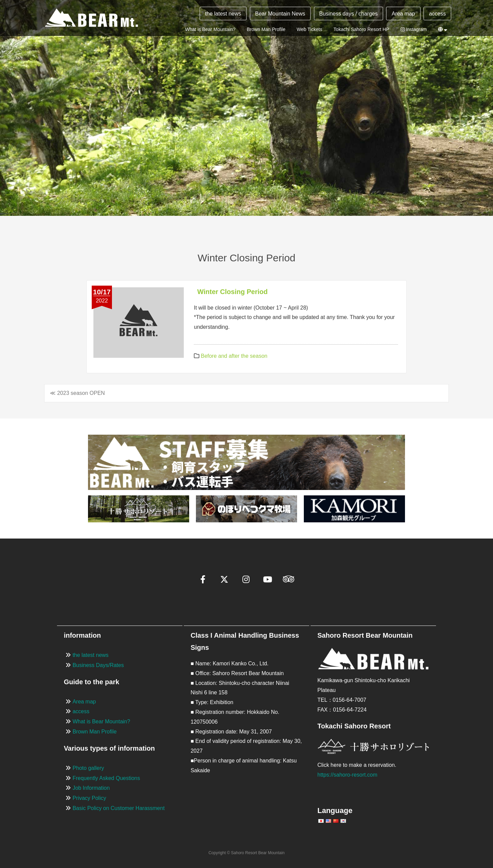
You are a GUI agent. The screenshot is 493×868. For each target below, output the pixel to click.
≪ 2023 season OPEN (77, 393)
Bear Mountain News (280, 14)
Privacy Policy (89, 798)
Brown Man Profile (266, 29)
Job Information (91, 788)
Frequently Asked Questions (106, 778)
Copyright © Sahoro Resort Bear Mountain (246, 853)
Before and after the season (234, 356)
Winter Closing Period (233, 292)
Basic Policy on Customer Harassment (119, 808)
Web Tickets (310, 29)
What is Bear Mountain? (210, 29)
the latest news (223, 14)
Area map (403, 14)
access (437, 14)
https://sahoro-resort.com (347, 775)
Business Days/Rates (98, 665)
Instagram (414, 29)
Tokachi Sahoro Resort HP (361, 29)
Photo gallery (88, 768)
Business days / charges (349, 14)
